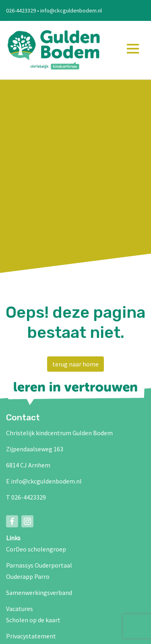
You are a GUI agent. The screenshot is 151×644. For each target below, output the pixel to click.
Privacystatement (31, 636)
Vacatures (20, 609)
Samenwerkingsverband (39, 593)
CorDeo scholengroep (36, 549)
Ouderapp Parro (28, 576)
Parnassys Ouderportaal (39, 565)
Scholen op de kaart (33, 620)
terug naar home (75, 364)
